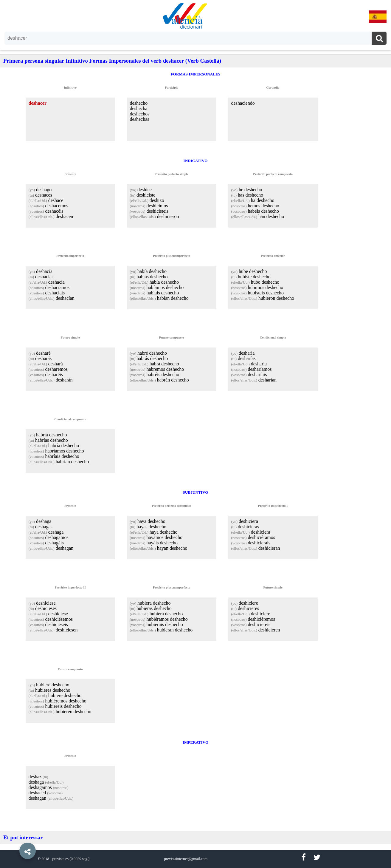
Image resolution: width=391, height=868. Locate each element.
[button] (15, 837)
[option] (195, 434)
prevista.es (60, 859)
